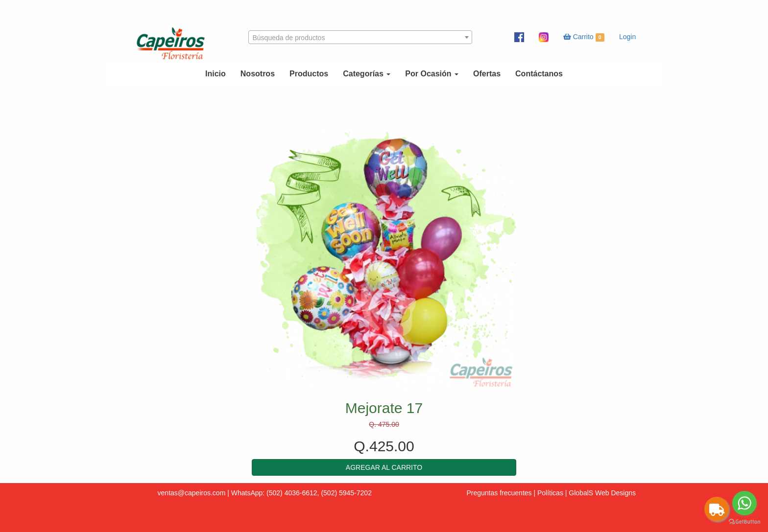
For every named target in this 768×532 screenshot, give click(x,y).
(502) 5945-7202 (346, 493)
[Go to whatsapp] (744, 503)
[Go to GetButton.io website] (744, 522)
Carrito (584, 37)
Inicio (216, 74)
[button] (384, 467)
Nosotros (258, 74)
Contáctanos (539, 74)
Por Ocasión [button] (432, 74)
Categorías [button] (367, 74)
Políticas (550, 493)
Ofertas (487, 74)
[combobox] (360, 37)
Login (627, 37)
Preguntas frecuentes (499, 493)
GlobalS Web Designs (602, 493)
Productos (309, 74)
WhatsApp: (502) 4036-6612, (275, 493)
